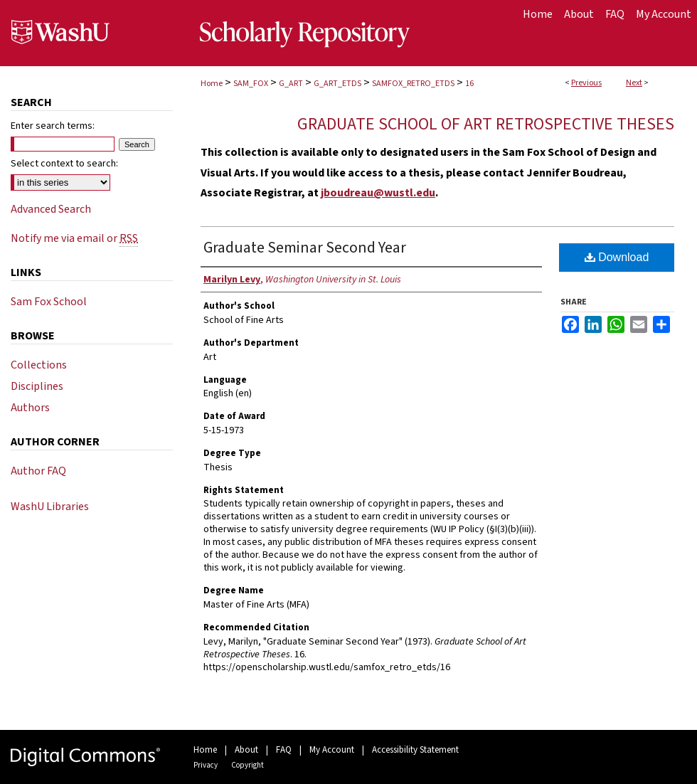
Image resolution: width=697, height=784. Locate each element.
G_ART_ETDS (337, 84)
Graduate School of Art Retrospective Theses (486, 124)
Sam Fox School (49, 302)
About (246, 750)
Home (212, 84)
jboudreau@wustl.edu (378, 193)
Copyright (248, 765)
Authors (30, 408)
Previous (586, 83)
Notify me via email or (74, 238)
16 (469, 84)
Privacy (206, 765)
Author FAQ (38, 471)
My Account (332, 750)
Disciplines (37, 386)
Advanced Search (51, 209)
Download (617, 257)
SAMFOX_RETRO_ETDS (413, 84)
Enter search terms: (53, 126)
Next (634, 83)
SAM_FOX (251, 84)
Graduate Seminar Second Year (305, 248)
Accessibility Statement (415, 750)
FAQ (284, 750)
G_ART (291, 84)
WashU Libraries (50, 507)
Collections (39, 365)
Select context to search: (64, 164)
